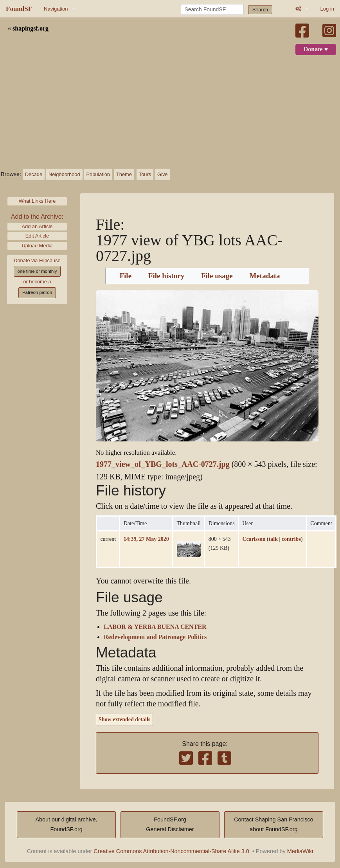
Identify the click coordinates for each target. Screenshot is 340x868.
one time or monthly (37, 271)
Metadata (264, 276)
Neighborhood (64, 174)
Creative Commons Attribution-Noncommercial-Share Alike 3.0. (172, 851)
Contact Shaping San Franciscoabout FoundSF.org (273, 825)
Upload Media (37, 246)
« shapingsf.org (28, 29)
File (125, 276)
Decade (34, 174)
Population (98, 174)
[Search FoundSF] (212, 9)
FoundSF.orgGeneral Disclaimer (170, 825)
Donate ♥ (316, 49)
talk (273, 539)
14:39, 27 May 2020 (146, 539)
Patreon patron (37, 292)
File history (166, 276)
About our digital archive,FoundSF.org (66, 825)
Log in (327, 9)
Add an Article (37, 226)
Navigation (56, 9)
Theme (124, 174)
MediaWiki (300, 851)
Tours (145, 174)
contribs (291, 539)
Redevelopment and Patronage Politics (155, 637)
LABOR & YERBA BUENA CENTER (155, 627)
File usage (217, 276)
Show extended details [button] (124, 719)
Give (162, 174)
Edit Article (37, 236)
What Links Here (37, 201)
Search (260, 10)
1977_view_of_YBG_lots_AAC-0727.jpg (163, 464)
